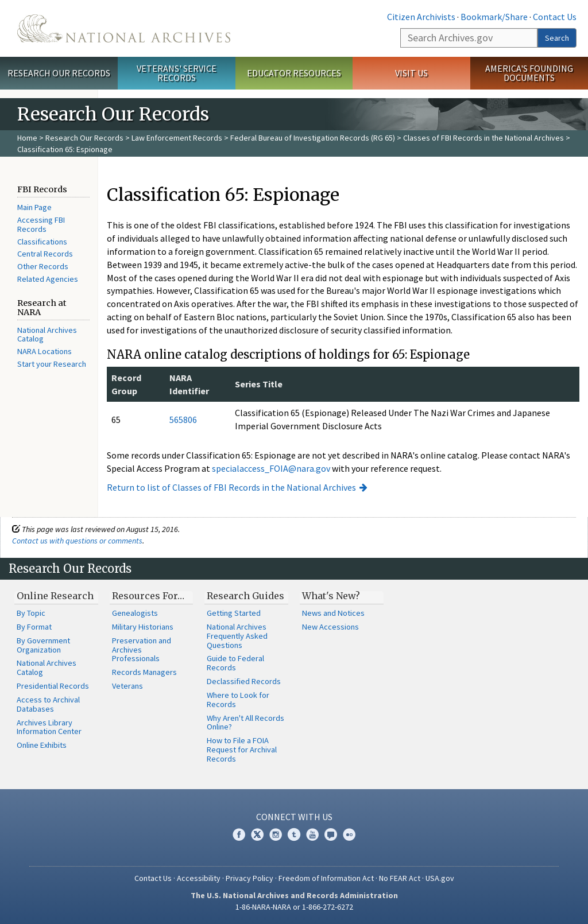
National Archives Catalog (47, 335)
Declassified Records (244, 681)
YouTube (312, 834)
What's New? (331, 596)
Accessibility (199, 878)
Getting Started (234, 613)
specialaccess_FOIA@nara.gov (271, 468)
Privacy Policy (249, 878)
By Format (34, 627)
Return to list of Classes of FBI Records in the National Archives (231, 487)
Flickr (349, 834)
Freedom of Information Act (326, 878)
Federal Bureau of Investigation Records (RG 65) (313, 138)
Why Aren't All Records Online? (245, 723)
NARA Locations (45, 351)
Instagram (276, 834)
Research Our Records (59, 73)
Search (557, 38)
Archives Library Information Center (49, 727)
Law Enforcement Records (177, 138)
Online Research (55, 596)
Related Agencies (48, 279)
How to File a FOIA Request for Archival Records (242, 750)
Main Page (34, 207)
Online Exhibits (42, 745)
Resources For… (148, 596)
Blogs (331, 834)
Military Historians (143, 627)
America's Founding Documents (529, 73)
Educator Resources (294, 73)
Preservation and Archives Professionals (142, 650)
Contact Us (555, 17)
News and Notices (333, 613)
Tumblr (294, 834)
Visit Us (411, 73)
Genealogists (135, 613)
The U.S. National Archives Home (124, 28)
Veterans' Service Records (177, 73)
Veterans (127, 686)
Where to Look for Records (238, 700)
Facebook (239, 834)
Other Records (43, 266)
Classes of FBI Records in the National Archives (483, 138)
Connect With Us (294, 817)
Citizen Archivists (421, 17)
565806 (183, 420)
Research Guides (245, 596)
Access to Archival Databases (48, 704)
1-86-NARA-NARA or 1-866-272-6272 (294, 907)
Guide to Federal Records (235, 663)
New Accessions (330, 627)
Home (27, 138)
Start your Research (52, 364)
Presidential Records (53, 686)
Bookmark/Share (494, 17)
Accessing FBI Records (41, 224)
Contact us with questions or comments (77, 541)
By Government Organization (43, 645)
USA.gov (440, 878)
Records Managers (144, 672)
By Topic (31, 613)
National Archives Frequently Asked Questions (237, 636)
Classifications (42, 242)
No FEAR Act (400, 878)
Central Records (45, 254)
